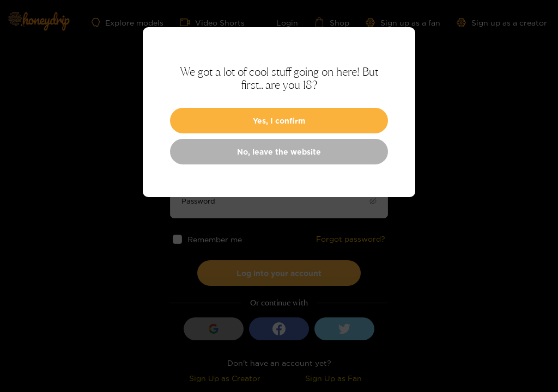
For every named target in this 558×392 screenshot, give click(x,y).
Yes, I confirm (279, 121)
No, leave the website (279, 152)
